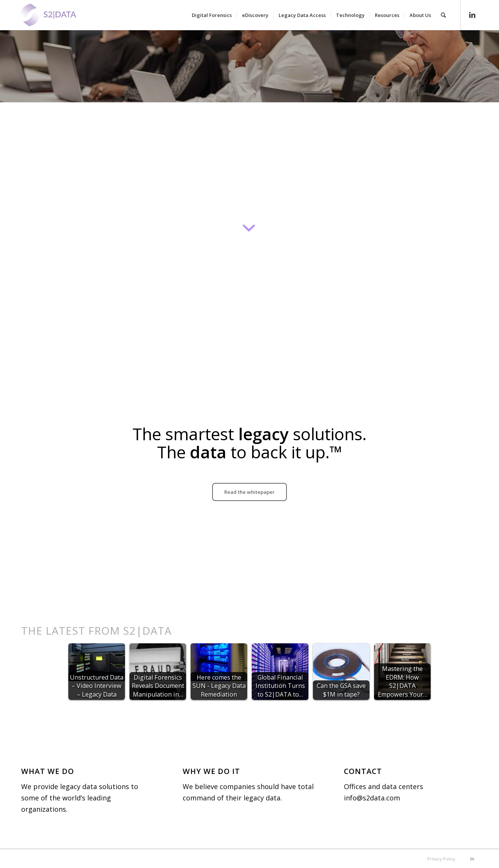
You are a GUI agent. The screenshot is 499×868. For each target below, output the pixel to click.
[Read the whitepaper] (250, 492)
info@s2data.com (372, 798)
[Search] (443, 15)
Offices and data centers (383, 786)
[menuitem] (212, 15)
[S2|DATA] (62, 19)
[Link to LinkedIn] (472, 15)
